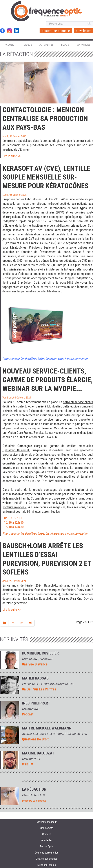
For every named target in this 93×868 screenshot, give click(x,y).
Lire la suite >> (12, 156)
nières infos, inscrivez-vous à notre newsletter (58, 534)
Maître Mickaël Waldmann (47, 728)
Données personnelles (46, 853)
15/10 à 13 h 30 (14, 527)
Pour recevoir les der (16, 534)
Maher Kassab (35, 678)
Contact (46, 834)
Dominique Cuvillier (40, 653)
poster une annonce (56, 31)
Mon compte (46, 828)
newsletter (83, 31)
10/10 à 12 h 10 (14, 523)
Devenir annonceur (47, 822)
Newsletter (46, 840)
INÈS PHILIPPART (36, 703)
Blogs (65, 45)
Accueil (9, 45)
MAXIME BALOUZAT (38, 753)
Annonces (84, 45)
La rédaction (34, 789)
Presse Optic (47, 847)
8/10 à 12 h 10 (13, 518)
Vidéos (28, 45)
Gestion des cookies (46, 859)
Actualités (46, 45)
